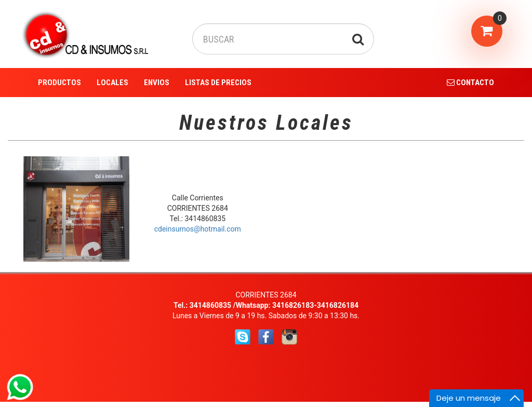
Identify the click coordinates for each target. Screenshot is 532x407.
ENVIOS (157, 83)
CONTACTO (470, 83)
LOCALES (112, 83)
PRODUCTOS (59, 83)
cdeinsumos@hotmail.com (198, 229)
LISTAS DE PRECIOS (218, 83)
